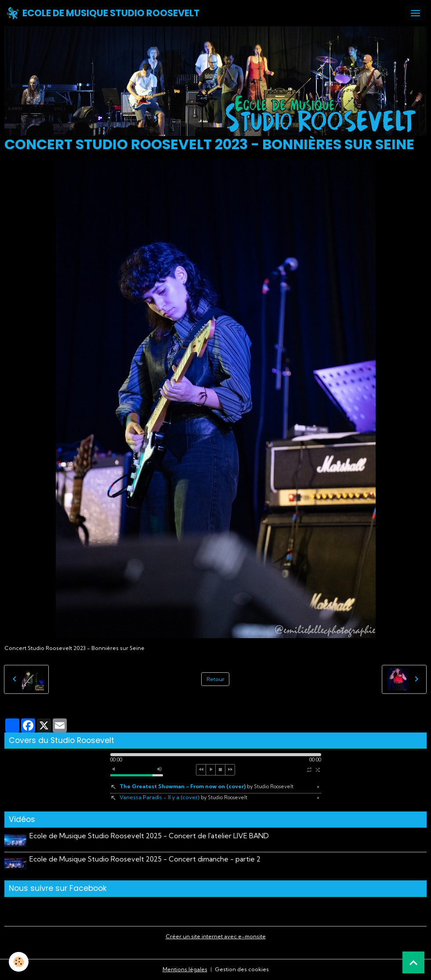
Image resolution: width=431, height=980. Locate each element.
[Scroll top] (413, 962)
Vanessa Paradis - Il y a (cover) (183, 797)
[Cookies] (19, 962)
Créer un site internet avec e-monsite (216, 936)
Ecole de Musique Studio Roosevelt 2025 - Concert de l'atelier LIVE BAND (149, 836)
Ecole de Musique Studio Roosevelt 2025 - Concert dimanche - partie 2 (145, 859)
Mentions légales (185, 969)
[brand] (103, 13)
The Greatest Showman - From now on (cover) (206, 786)
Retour (215, 679)
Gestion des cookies (242, 969)
